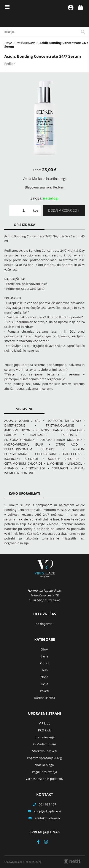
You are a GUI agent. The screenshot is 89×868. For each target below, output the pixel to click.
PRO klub (45, 730)
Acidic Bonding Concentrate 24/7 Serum (46, 45)
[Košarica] (80, 8)
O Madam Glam (45, 744)
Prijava (71, 8)
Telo (44, 670)
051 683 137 (48, 804)
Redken (59, 187)
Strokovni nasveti (44, 751)
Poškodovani (26, 43)
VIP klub (45, 723)
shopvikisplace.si (48, 811)
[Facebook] (41, 842)
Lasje (8, 43)
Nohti (45, 677)
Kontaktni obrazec (48, 818)
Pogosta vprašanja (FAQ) (45, 758)
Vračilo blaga (44, 765)
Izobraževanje (45, 737)
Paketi (44, 691)
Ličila (44, 684)
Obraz (45, 663)
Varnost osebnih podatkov (44, 779)
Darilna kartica (44, 698)
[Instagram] (48, 842)
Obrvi (45, 649)
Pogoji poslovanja (44, 772)
